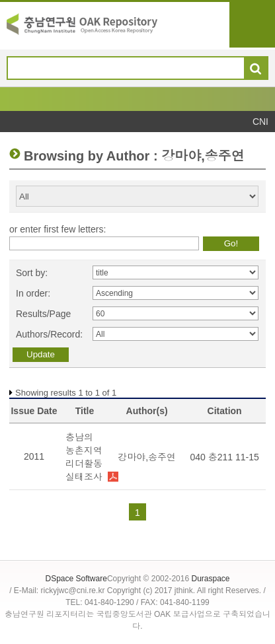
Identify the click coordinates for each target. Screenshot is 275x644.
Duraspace (210, 579)
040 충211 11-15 (224, 457)
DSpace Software (76, 579)
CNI (260, 122)
